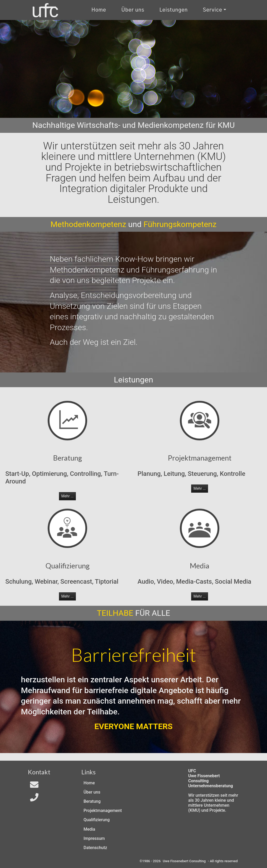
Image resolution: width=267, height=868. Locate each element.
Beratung (92, 801)
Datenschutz (95, 848)
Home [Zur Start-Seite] (99, 10)
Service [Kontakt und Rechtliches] (213, 10)
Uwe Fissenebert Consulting (184, 861)
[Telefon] (34, 799)
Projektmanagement (103, 811)
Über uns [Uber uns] (133, 10)
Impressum (94, 838)
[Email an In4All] (34, 786)
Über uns (92, 792)
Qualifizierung (97, 820)
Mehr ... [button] (68, 496)
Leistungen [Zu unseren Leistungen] (174, 10)
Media (89, 829)
